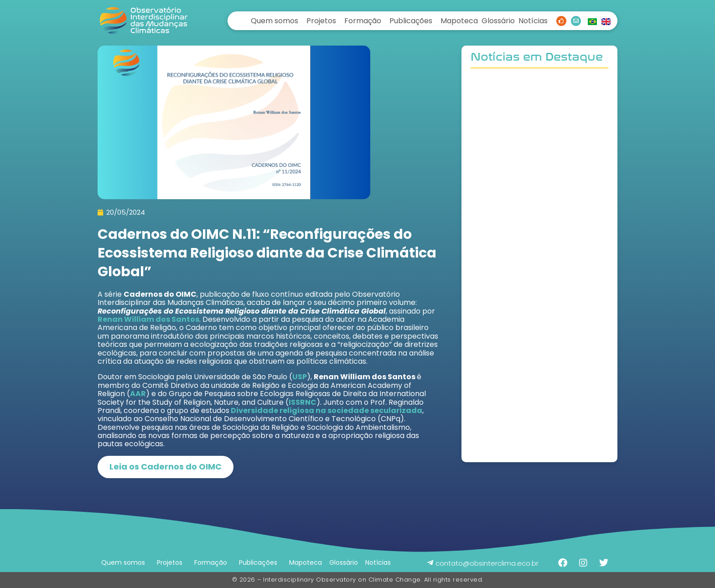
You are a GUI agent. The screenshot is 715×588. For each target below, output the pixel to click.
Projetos (321, 21)
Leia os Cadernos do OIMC (166, 467)
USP (300, 377)
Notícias (533, 21)
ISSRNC (303, 402)
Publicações (411, 21)
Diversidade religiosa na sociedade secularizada (326, 410)
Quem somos (275, 21)
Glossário (498, 21)
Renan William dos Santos (148, 319)
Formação (363, 21)
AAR (138, 394)
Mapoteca (459, 21)
